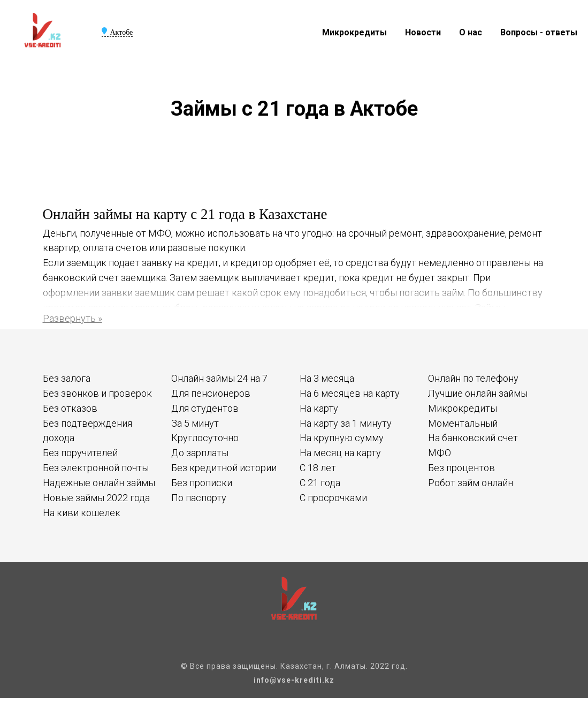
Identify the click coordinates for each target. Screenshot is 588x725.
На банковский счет (473, 438)
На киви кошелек (82, 513)
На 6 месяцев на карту (350, 393)
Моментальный (463, 423)
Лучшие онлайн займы (478, 393)
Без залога (67, 378)
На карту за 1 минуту (346, 423)
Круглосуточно (205, 438)
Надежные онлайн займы (99, 483)
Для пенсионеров (211, 393)
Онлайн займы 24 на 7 (219, 378)
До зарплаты (200, 453)
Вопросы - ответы (539, 32)
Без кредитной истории (224, 468)
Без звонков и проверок (97, 393)
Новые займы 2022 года (96, 498)
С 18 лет (318, 468)
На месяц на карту (340, 453)
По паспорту (199, 498)
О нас (471, 32)
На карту (319, 408)
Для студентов (205, 408)
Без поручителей (80, 453)
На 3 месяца (327, 378)
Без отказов (70, 408)
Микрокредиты (354, 32)
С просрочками (333, 498)
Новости (423, 32)
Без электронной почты (96, 468)
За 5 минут (195, 423)
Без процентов (461, 468)
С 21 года (320, 483)
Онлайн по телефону (473, 378)
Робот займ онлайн (471, 483)
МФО (440, 453)
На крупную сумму (342, 438)
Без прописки (202, 483)
